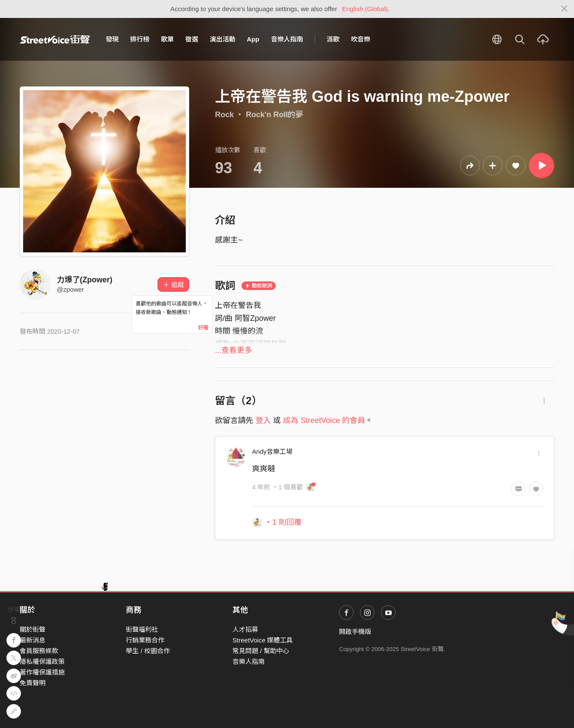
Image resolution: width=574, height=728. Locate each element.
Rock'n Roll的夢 (274, 115)
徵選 (192, 39)
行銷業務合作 (145, 640)
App (253, 39)
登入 (263, 420)
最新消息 (33, 640)
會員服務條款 (39, 651)
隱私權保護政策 (42, 661)
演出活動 (223, 39)
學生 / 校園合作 (148, 651)
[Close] (564, 9)
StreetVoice (55, 39)
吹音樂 (361, 39)
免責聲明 (33, 683)
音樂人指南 (287, 39)
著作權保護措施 (42, 672)
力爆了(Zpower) (85, 280)
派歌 (333, 39)
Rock (224, 115)
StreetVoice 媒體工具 (263, 640)
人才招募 (245, 629)
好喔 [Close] (203, 328)
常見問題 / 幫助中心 (261, 651)
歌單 (167, 39)
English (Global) (365, 9)
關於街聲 (33, 629)
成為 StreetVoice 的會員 (324, 420)
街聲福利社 (142, 629)
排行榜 (140, 39)
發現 (112, 39)
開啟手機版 (355, 632)
